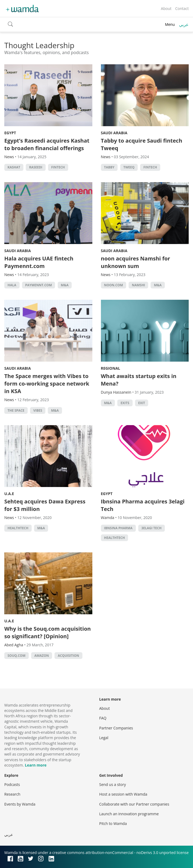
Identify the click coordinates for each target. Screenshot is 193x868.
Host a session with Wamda (123, 794)
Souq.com (17, 656)
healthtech (18, 528)
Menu (170, 24)
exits (125, 403)
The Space (16, 410)
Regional (111, 368)
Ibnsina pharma (118, 528)
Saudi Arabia (114, 133)
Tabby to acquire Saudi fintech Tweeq (142, 144)
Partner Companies (116, 728)
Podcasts (12, 784)
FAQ (103, 718)
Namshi (138, 285)
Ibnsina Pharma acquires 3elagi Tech (143, 505)
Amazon (42, 656)
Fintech (58, 167)
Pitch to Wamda (113, 823)
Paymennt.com (39, 285)
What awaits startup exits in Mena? (139, 380)
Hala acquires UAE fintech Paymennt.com (39, 262)
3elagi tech (152, 528)
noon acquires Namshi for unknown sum (136, 262)
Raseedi (36, 167)
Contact (182, 8)
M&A (65, 285)
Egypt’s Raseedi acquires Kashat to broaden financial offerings (47, 144)
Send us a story (113, 784)
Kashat (14, 167)
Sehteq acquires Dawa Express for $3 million (45, 505)
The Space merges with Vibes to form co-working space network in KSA (47, 384)
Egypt (10, 133)
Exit (142, 403)
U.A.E (9, 494)
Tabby (109, 167)
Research (12, 794)
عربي (184, 24)
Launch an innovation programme (129, 814)
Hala (12, 285)
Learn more (36, 765)
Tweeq (129, 167)
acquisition (68, 656)
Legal (104, 738)
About (166, 8)
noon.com (114, 285)
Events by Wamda (20, 804)
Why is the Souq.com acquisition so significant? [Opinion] (48, 632)
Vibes (38, 410)
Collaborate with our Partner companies (134, 804)
